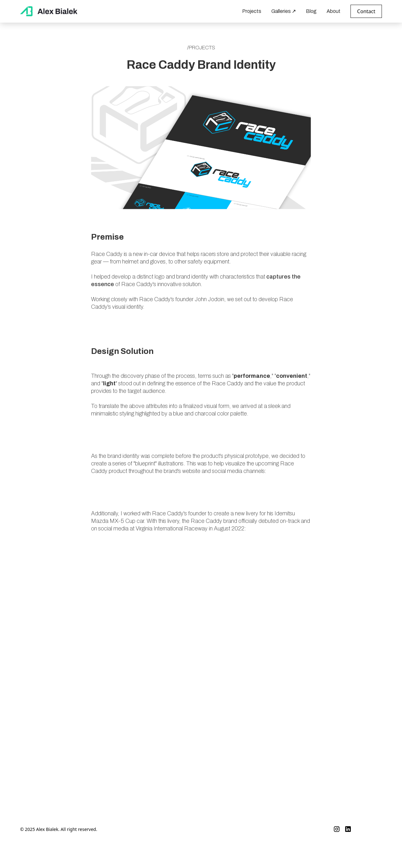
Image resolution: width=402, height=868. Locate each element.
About (334, 11)
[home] (49, 11)
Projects (252, 11)
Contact (366, 11)
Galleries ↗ (284, 11)
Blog (311, 11)
